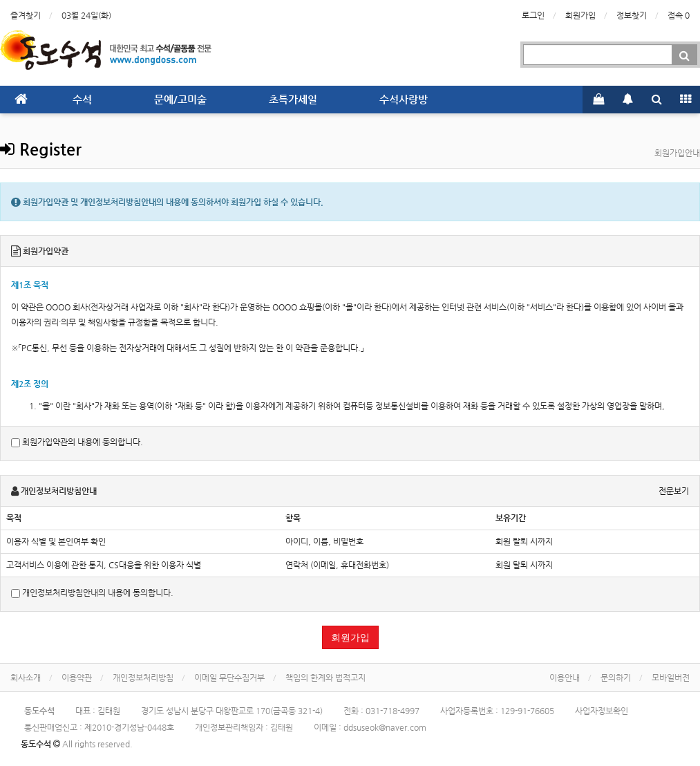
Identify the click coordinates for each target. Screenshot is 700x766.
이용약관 (77, 678)
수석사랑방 (404, 99)
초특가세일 (293, 99)
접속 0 (679, 15)
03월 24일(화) (86, 15)
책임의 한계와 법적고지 (325, 678)
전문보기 (674, 491)
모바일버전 (671, 678)
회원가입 (580, 15)
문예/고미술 (180, 99)
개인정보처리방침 (143, 678)
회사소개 (26, 678)
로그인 (533, 15)
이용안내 (565, 678)
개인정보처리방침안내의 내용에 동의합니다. (92, 593)
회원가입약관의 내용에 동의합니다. (77, 442)
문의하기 (616, 678)
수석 (82, 99)
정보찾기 (632, 15)
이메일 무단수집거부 (229, 678)
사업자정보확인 (602, 711)
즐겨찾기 (26, 15)
